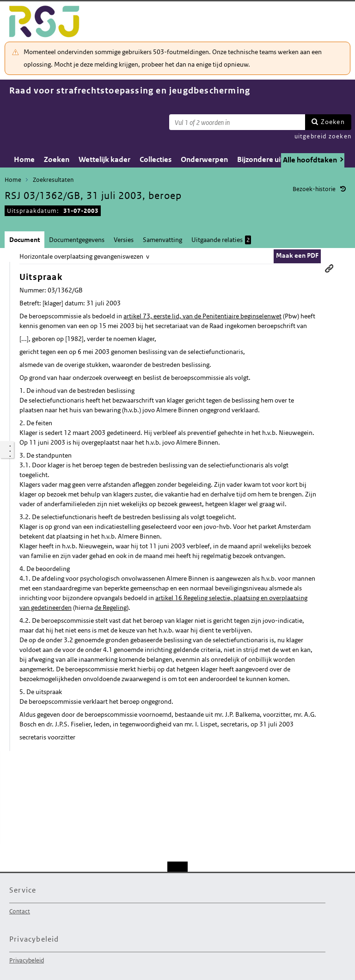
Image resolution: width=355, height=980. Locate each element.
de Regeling (110, 608)
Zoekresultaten (53, 180)
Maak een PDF (297, 255)
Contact (20, 911)
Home (24, 159)
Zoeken (333, 122)
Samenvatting (162, 240)
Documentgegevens (77, 240)
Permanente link (329, 268)
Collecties (156, 159)
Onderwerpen (204, 159)
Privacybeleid (27, 960)
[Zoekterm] (237, 122)
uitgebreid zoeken (323, 136)
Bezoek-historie (314, 189)
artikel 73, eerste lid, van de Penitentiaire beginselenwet (202, 316)
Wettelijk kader (104, 159)
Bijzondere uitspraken (274, 159)
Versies (124, 240)
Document (24, 240)
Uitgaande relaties (221, 240)
